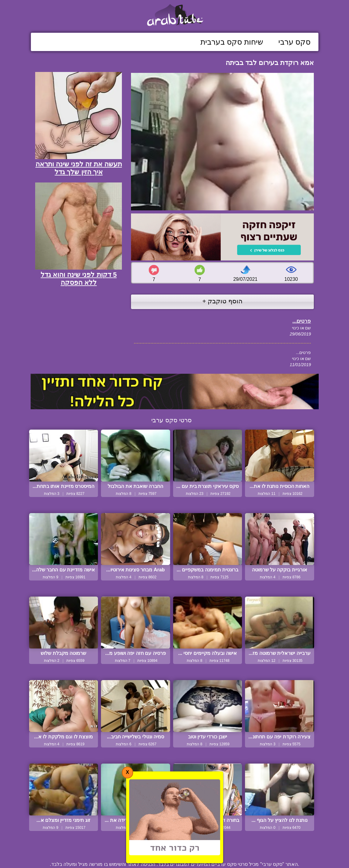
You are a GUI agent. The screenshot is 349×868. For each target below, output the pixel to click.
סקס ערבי (295, 42)
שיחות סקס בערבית (232, 42)
